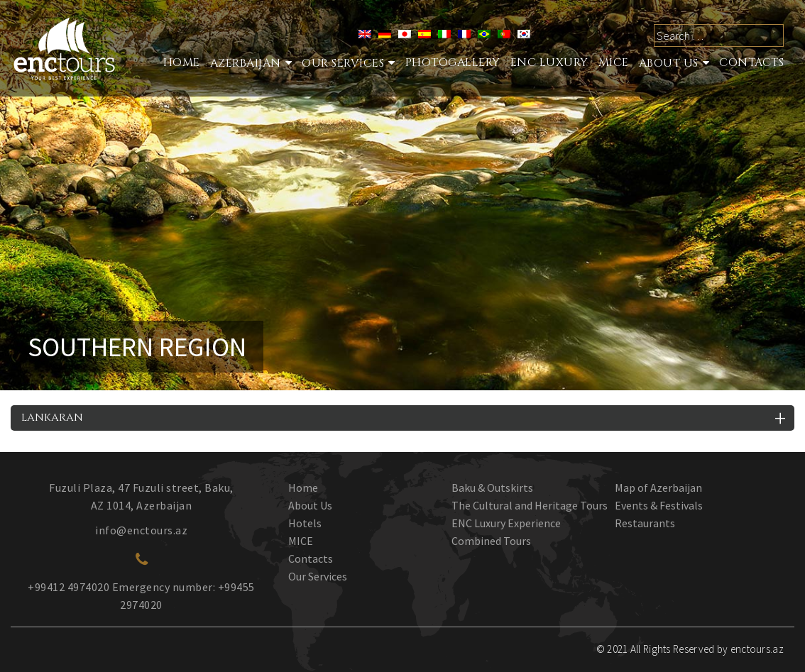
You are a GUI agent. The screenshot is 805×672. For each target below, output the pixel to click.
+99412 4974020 (69, 587)
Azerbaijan (246, 63)
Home (182, 62)
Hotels (305, 523)
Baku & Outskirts (492, 488)
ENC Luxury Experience (506, 523)
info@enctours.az (141, 530)
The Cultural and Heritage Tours (530, 505)
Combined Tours (491, 541)
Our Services (318, 576)
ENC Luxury (549, 62)
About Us (669, 63)
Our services (343, 63)
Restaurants (645, 523)
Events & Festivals (659, 505)
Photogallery (453, 62)
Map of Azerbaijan (658, 488)
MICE (614, 62)
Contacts (751, 62)
